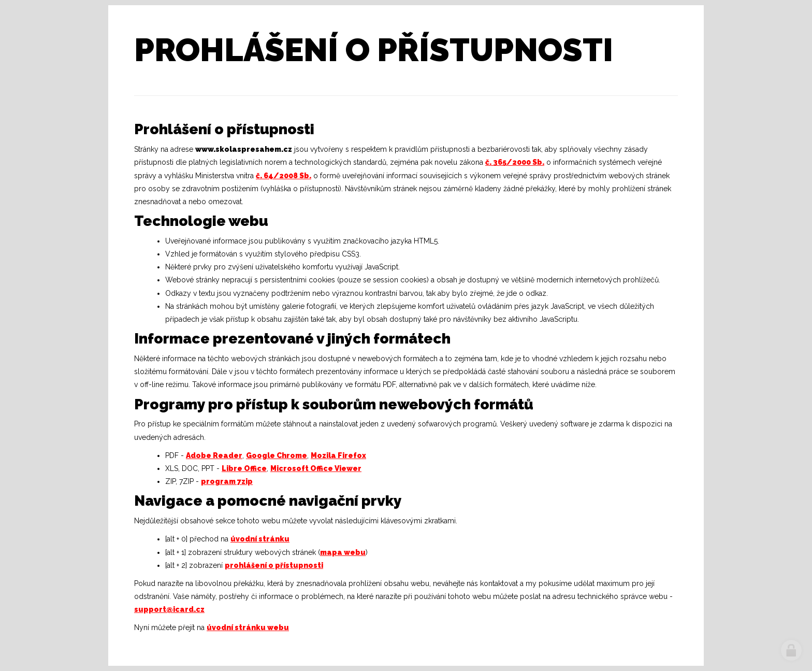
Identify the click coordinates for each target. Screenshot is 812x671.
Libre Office (244, 468)
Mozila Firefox (338, 455)
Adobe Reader (214, 455)
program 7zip (227, 481)
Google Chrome (277, 455)
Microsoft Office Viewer (316, 468)
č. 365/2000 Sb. (515, 162)
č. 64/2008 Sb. (284, 176)
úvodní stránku (260, 539)
